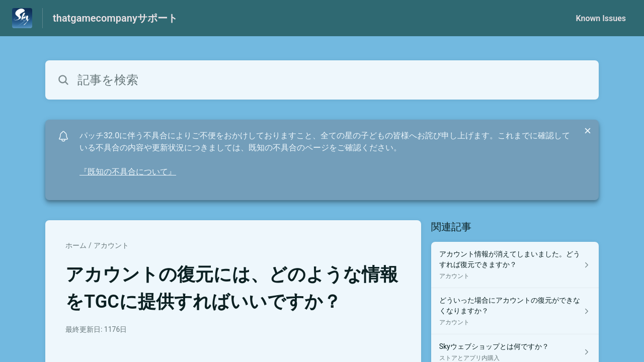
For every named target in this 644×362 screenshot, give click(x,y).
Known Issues (601, 18)
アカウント (111, 245)
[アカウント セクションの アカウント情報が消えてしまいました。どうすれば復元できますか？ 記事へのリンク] (515, 265)
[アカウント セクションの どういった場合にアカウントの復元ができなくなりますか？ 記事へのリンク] (515, 311)
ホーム (76, 245)
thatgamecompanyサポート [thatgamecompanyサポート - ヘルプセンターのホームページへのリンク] (115, 18)
